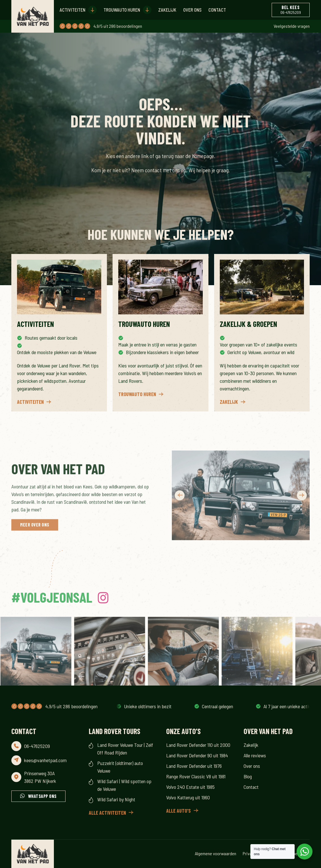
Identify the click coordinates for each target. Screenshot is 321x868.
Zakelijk (167, 10)
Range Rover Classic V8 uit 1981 (196, 776)
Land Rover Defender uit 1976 (194, 766)
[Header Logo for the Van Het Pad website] (33, 16)
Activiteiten (72, 10)
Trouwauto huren (122, 10)
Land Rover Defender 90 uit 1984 (197, 755)
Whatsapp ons (42, 796)
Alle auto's (179, 811)
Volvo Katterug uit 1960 (188, 797)
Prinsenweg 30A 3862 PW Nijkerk (40, 777)
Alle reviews (255, 755)
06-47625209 (37, 746)
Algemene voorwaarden (216, 853)
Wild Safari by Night (116, 799)
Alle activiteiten (107, 813)
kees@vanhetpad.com (45, 760)
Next (302, 517)
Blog (248, 776)
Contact (217, 10)
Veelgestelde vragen (292, 26)
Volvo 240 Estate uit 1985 (190, 787)
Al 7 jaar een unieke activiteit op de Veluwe (161, 706)
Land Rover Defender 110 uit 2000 (198, 745)
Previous (180, 517)
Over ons (192, 10)
